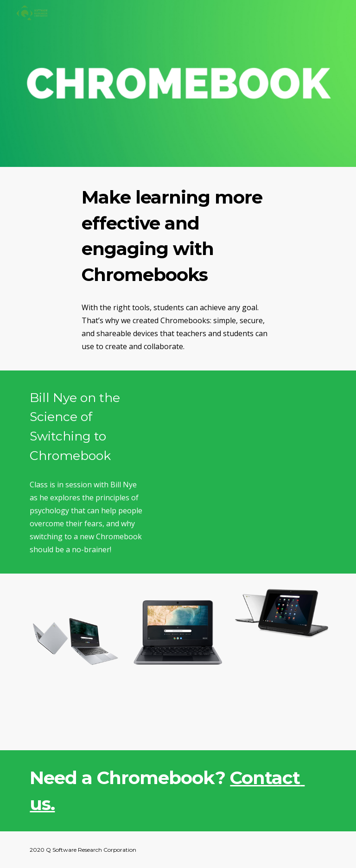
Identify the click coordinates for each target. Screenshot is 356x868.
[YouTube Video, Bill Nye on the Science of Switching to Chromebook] (243, 428)
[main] (178, 236)
